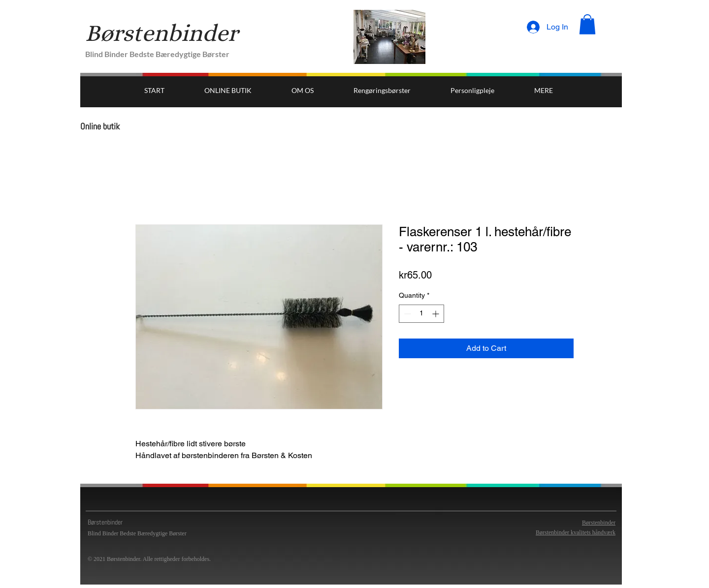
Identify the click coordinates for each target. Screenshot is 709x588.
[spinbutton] (421, 314)
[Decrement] (406, 314)
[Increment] (436, 314)
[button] (587, 24)
